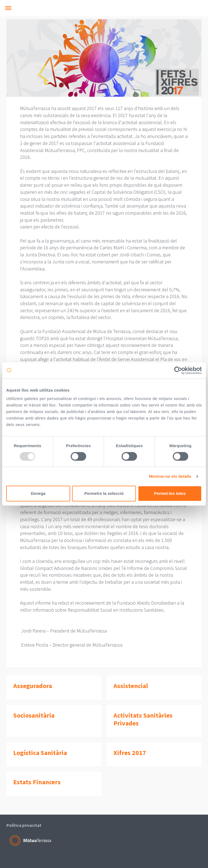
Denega (38, 493)
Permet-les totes (170, 493)
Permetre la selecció (104, 493)
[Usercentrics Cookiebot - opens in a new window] (178, 370)
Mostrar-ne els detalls (170, 476)
